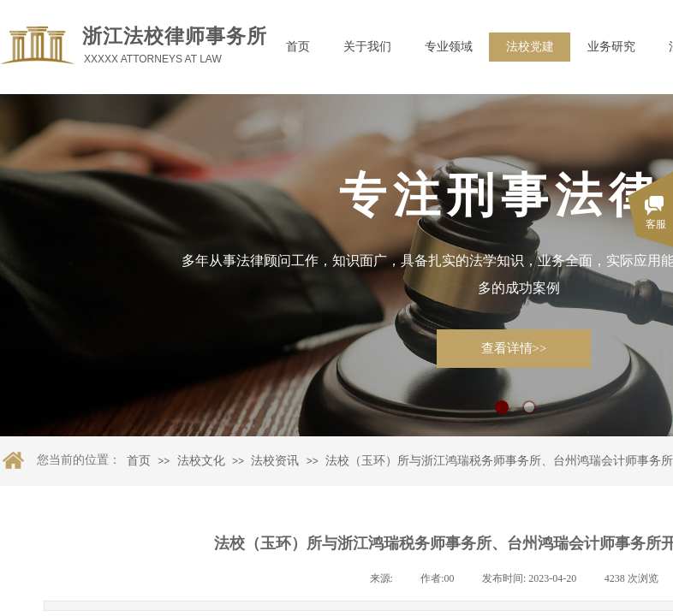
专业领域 (449, 47)
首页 (298, 47)
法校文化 (201, 461)
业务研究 (611, 47)
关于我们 (367, 47)
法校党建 (530, 47)
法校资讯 (275, 461)
